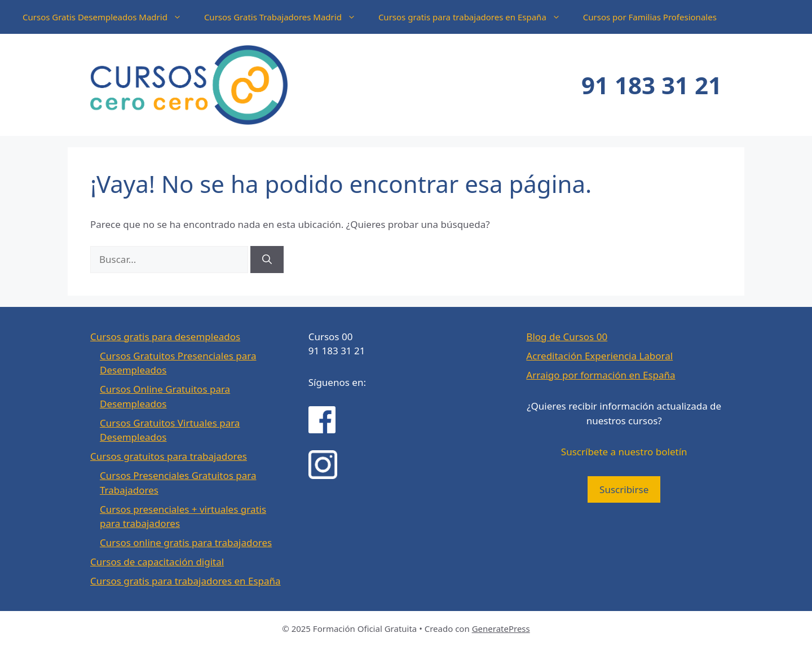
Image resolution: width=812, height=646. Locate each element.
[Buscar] (267, 260)
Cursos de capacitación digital (157, 562)
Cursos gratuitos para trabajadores (169, 456)
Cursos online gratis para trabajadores (186, 542)
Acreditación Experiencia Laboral (599, 356)
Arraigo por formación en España (601, 375)
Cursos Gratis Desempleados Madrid (108, 17)
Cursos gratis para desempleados (165, 337)
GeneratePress (501, 629)
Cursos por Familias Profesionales (650, 17)
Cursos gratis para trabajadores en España (475, 17)
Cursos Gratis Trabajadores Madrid (286, 17)
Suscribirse (624, 489)
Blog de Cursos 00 (567, 337)
